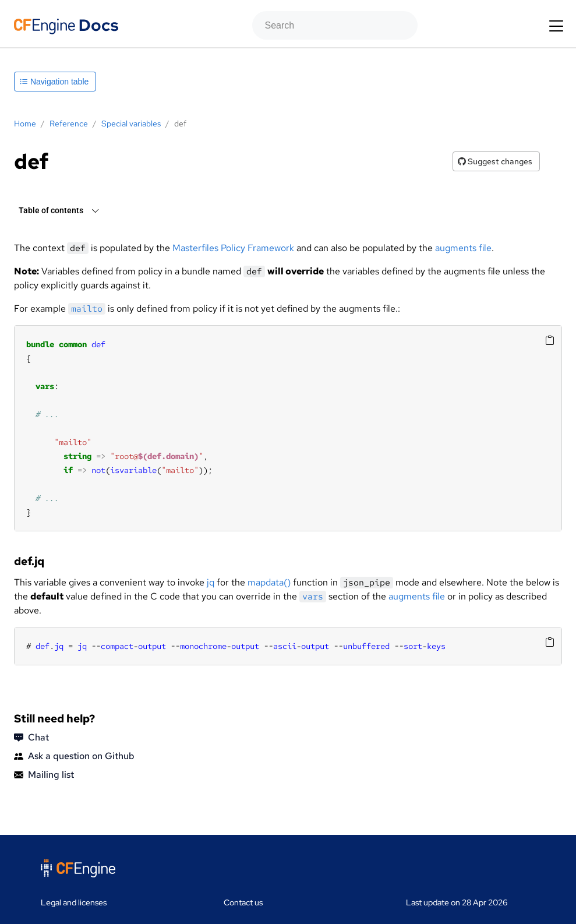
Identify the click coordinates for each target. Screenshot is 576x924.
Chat (31, 738)
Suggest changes (495, 161)
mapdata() (269, 582)
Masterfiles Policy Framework (233, 248)
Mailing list (44, 775)
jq (211, 582)
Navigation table (54, 82)
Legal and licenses (74, 902)
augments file (463, 248)
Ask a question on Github (74, 756)
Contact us (243, 902)
